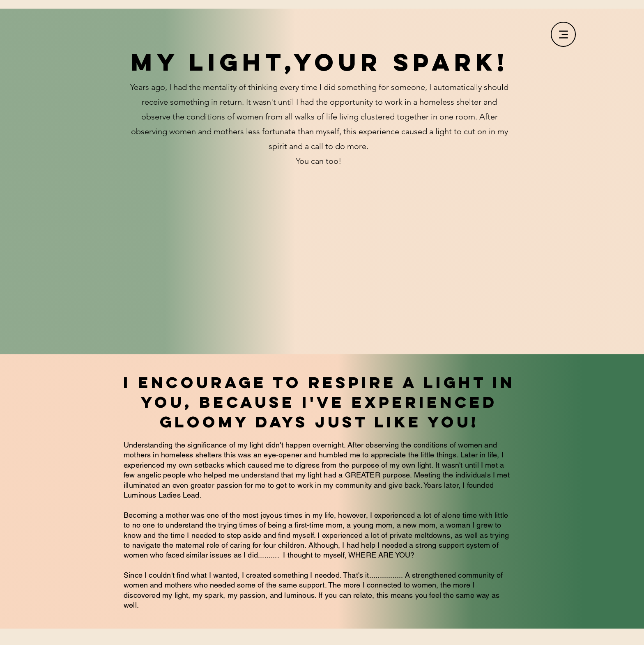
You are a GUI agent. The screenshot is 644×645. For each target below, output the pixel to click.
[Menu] (563, 34)
